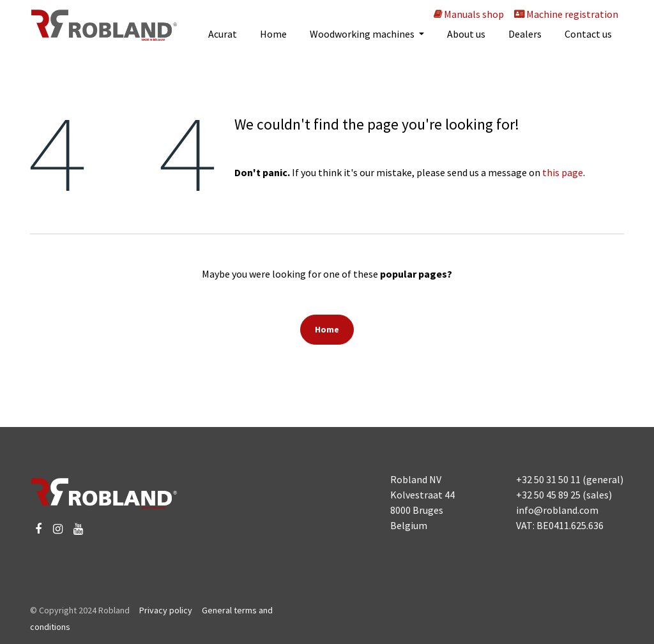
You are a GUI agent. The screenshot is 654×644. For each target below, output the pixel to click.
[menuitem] (223, 34)
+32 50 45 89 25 (548, 495)
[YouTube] (78, 529)
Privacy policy (166, 610)
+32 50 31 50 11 (548, 479)
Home (327, 329)
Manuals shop (468, 14)
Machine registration (566, 14)
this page (563, 172)
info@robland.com (557, 510)
